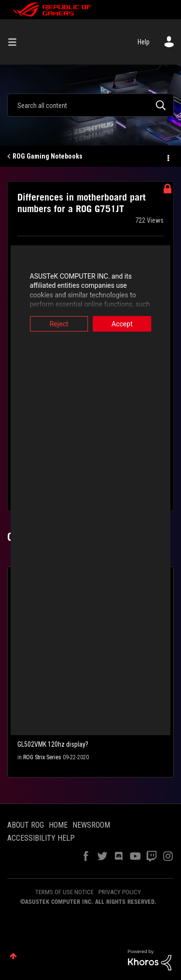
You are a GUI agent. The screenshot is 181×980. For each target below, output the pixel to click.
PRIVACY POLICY (120, 892)
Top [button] (13, 956)
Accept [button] (127, 323)
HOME (58, 825)
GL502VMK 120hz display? (53, 744)
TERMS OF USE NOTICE (64, 892)
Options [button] (167, 157)
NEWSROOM (91, 825)
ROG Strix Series (42, 757)
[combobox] (90, 105)
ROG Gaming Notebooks (48, 156)
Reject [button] (54, 323)
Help (144, 42)
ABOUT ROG (26, 825)
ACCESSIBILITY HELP (41, 838)
